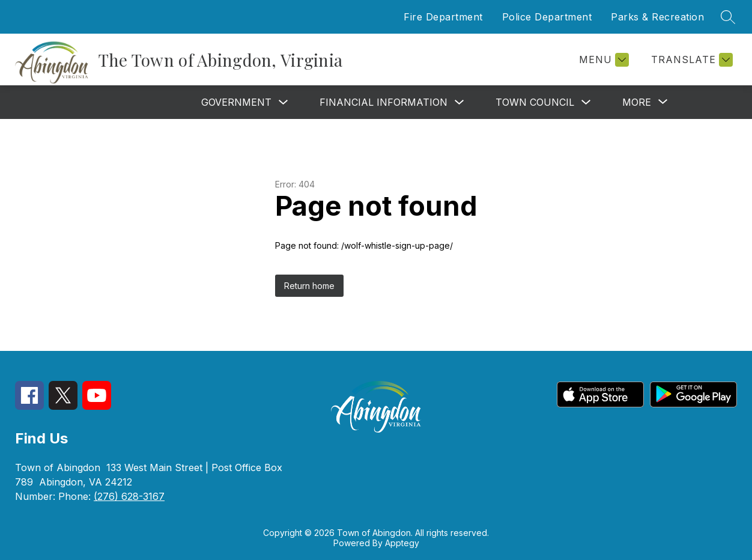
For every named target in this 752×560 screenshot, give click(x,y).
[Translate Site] (690, 60)
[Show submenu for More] (637, 102)
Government (236, 102)
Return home (309, 286)
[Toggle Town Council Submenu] (586, 102)
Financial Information (384, 102)
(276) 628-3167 (129, 496)
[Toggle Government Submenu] (284, 102)
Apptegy (402, 543)
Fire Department (443, 17)
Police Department (547, 17)
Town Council (535, 102)
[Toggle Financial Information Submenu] (459, 102)
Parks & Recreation (657, 17)
